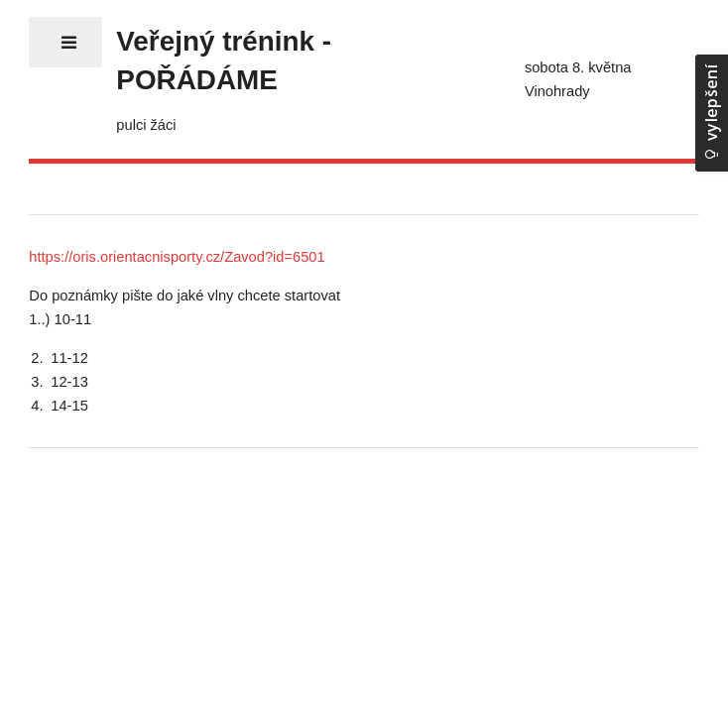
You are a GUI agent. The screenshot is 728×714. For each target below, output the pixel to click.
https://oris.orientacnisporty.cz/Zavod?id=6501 (177, 257)
